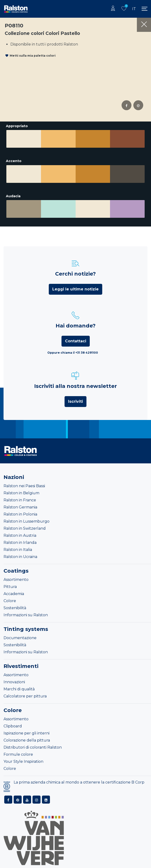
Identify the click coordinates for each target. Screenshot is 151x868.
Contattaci (76, 341)
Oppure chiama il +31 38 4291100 (73, 353)
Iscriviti (75, 401)
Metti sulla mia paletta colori (33, 56)
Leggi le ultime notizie (75, 289)
